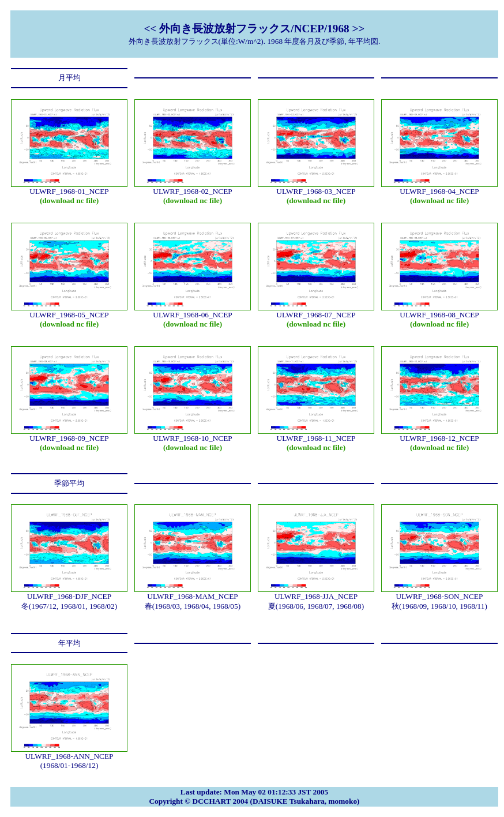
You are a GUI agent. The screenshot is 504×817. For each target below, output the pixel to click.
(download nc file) (69, 200)
